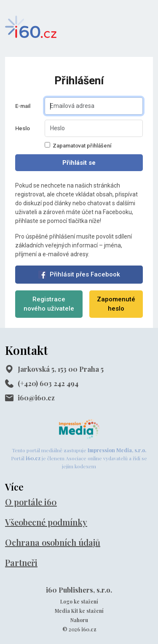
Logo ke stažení (79, 601)
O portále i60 (31, 502)
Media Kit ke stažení (79, 611)
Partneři (21, 562)
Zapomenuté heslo (116, 304)
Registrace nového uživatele (49, 304)
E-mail (23, 106)
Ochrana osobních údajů (53, 542)
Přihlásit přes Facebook (79, 275)
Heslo (23, 128)
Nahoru (79, 620)
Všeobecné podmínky (46, 522)
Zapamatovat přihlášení (78, 145)
